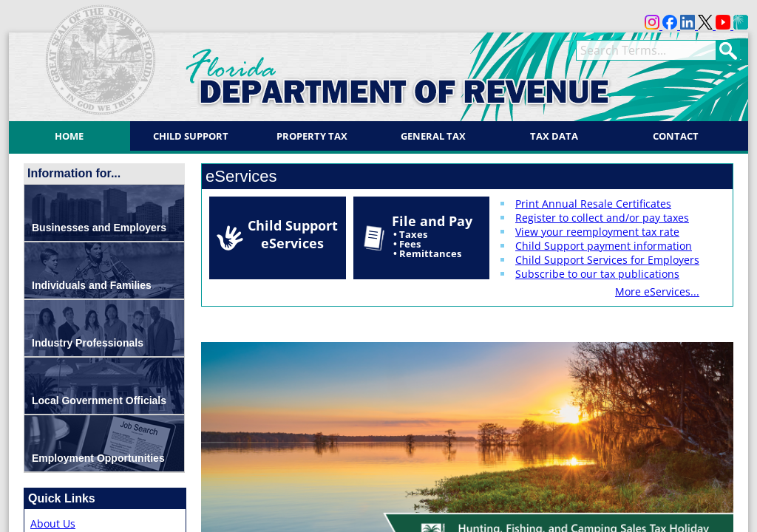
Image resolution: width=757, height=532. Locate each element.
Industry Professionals (88, 343)
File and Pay (432, 236)
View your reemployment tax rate (597, 232)
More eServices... (657, 291)
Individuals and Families (92, 285)
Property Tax (312, 136)
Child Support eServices (293, 234)
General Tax (433, 136)
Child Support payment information (604, 246)
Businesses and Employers (99, 228)
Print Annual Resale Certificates (593, 204)
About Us (53, 524)
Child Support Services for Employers (607, 260)
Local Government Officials (99, 400)
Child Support (191, 136)
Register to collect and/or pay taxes (602, 218)
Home (69, 136)
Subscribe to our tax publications (597, 274)
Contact (676, 136)
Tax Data (554, 136)
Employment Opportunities (98, 458)
